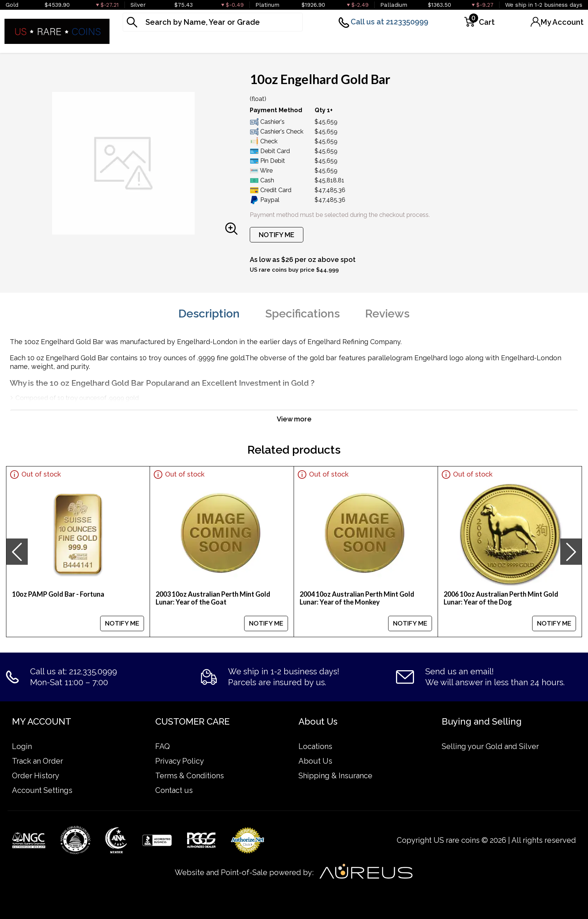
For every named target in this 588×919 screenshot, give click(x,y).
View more (294, 419)
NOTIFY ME (277, 235)
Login (22, 746)
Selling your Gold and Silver (490, 746)
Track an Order (37, 761)
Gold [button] (133, 43)
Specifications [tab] (302, 314)
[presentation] (17, 552)
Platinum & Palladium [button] (243, 43)
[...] (213, 22)
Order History (36, 776)
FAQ (163, 746)
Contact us (174, 790)
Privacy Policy (180, 761)
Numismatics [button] (398, 43)
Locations (315, 746)
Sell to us (565, 43)
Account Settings (42, 790)
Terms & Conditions (190, 776)
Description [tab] (209, 314)
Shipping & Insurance (335, 776)
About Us (315, 761)
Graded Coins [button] (328, 43)
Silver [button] (173, 43)
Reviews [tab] (387, 314)
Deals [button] (453, 43)
